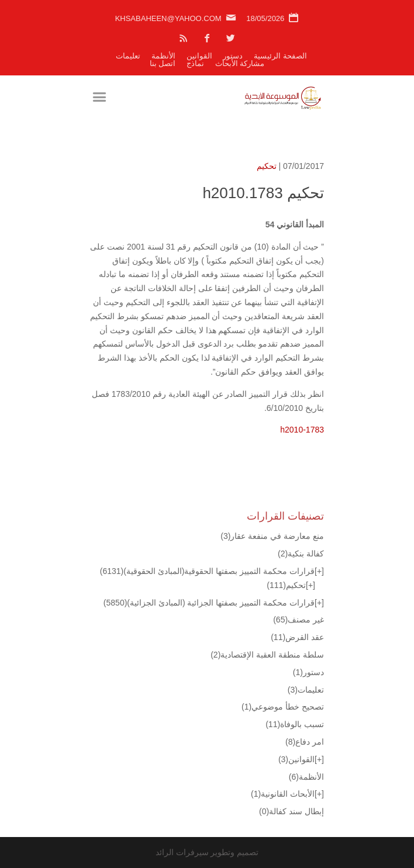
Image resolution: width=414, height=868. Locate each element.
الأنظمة (163, 56)
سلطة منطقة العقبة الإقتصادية (267, 655)
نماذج (195, 63)
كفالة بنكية (301, 554)
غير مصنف (299, 620)
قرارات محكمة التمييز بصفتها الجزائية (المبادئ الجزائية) (209, 603)
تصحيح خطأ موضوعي (283, 707)
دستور (233, 56)
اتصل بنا (163, 63)
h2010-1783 (302, 430)
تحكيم (267, 166)
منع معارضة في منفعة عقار (272, 536)
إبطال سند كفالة (291, 811)
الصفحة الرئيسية (280, 56)
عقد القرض (297, 637)
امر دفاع (305, 742)
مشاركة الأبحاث (240, 63)
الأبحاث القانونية (283, 794)
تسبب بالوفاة (295, 724)
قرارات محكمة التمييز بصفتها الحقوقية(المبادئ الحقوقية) (207, 571)
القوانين (199, 56)
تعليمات (128, 56)
